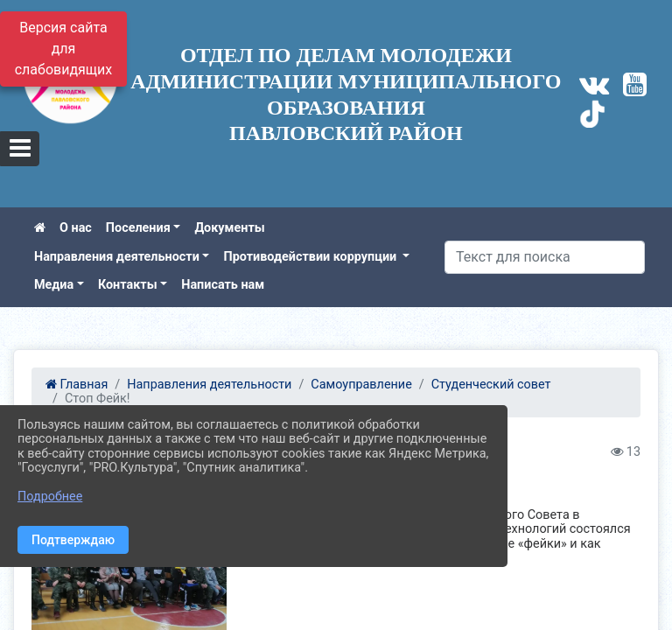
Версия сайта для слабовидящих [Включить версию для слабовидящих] (64, 49)
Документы (229, 228)
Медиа (54, 285)
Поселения (138, 228)
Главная (77, 385)
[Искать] (545, 257)
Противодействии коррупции (311, 257)
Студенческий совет (491, 385)
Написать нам (223, 285)
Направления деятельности (117, 257)
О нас (76, 228)
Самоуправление (361, 385)
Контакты (128, 285)
